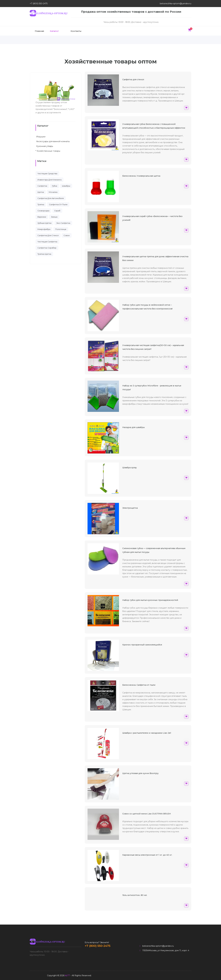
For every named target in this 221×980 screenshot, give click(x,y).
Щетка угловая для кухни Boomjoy (140, 773)
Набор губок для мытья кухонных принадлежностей (150, 600)
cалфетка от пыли (58, 204)
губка (55, 186)
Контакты (76, 31)
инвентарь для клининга (49, 180)
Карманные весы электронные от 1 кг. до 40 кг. (147, 855)
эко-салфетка (63, 223)
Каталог (54, 31)
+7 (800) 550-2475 (39, 4)
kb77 (67, 975)
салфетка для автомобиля (51, 198)
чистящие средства (47, 173)
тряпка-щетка (44, 254)
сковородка (43, 211)
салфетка (42, 186)
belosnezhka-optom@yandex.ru (176, 4)
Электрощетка (130, 508)
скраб (57, 211)
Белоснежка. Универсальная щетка (141, 176)
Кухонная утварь (44, 146)
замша (54, 217)
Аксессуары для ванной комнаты (53, 141)
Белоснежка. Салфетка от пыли (139, 685)
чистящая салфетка (47, 242)
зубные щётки (44, 223)
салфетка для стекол (48, 235)
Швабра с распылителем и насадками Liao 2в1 (147, 733)
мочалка (53, 192)
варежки (42, 217)
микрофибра (44, 229)
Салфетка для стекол (133, 79)
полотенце (61, 229)
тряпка (41, 204)
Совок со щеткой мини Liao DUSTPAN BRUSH (147, 814)
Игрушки (40, 137)
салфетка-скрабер (47, 248)
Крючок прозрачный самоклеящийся (142, 645)
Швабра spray (130, 468)
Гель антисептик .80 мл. (135, 895)
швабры (66, 186)
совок (67, 235)
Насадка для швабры (133, 427)
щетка (41, 192)
